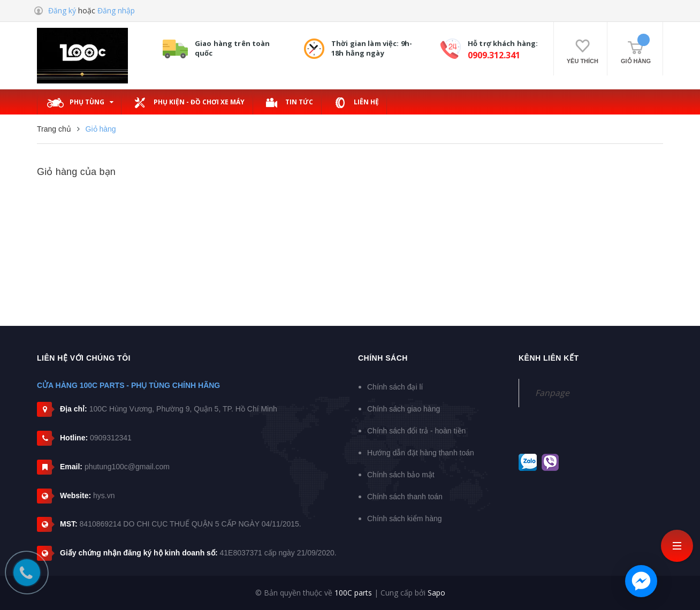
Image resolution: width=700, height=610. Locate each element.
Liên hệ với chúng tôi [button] (84, 358)
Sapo (436, 593)
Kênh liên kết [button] (549, 358)
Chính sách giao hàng (404, 409)
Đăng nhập (116, 10)
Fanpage (552, 393)
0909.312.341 (494, 55)
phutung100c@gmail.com (127, 467)
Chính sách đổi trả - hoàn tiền (416, 431)
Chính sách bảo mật (401, 475)
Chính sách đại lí (395, 387)
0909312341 (111, 438)
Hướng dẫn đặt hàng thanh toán (421, 453)
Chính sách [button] (383, 358)
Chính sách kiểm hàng (405, 518)
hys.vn (104, 495)
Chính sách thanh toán (405, 497)
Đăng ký (62, 10)
